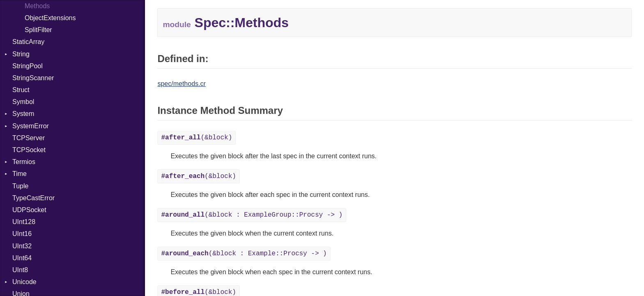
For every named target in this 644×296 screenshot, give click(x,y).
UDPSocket (29, 210)
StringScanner (33, 78)
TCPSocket (29, 150)
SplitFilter (38, 30)
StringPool (28, 66)
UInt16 (22, 234)
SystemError (31, 126)
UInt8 (20, 270)
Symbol (23, 102)
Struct (21, 90)
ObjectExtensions (50, 18)
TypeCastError (33, 198)
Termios (24, 162)
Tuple (20, 186)
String (21, 54)
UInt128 (24, 222)
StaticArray (28, 42)
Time (20, 174)
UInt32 (22, 246)
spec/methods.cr (181, 84)
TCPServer (29, 138)
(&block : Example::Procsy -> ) (244, 254)
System (23, 114)
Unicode (24, 282)
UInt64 (22, 258)
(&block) (197, 138)
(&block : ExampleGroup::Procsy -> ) (252, 215)
